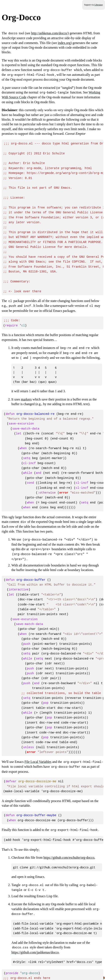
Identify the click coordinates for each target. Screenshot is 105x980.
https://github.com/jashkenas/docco (35, 928)
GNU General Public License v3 (26, 974)
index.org (64, 43)
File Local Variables (38, 740)
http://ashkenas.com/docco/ (49, 33)
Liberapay (99, 5)
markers (26, 391)
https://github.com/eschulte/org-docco (69, 834)
